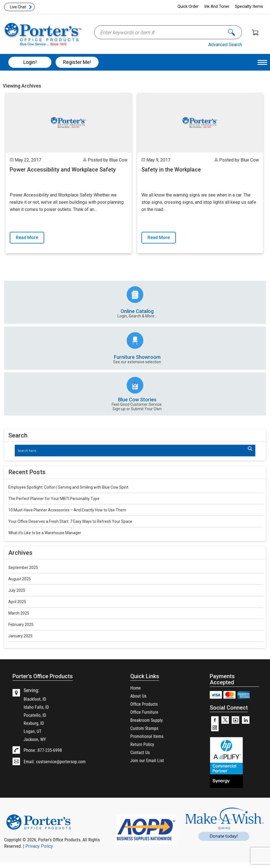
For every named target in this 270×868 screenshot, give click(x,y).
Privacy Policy (39, 846)
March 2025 (19, 613)
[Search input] (132, 451)
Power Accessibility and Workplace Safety (63, 170)
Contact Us (140, 752)
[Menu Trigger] (262, 62)
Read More (27, 237)
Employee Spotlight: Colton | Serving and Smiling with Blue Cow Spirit (68, 487)
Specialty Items (249, 6)
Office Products (144, 704)
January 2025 (20, 636)
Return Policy (142, 744)
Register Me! (77, 62)
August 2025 (20, 579)
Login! (30, 62)
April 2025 (17, 602)
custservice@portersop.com (61, 761)
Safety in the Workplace (171, 170)
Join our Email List (147, 760)
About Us (138, 696)
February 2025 (21, 625)
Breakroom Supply (147, 720)
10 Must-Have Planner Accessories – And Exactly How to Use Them (67, 510)
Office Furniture (144, 712)
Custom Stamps (144, 728)
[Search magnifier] (250, 449)
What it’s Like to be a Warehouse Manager (45, 533)
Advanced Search (225, 45)
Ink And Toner (217, 6)
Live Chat (18, 7)
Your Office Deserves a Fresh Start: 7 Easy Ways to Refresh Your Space (70, 521)
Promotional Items (147, 736)
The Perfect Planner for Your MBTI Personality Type (54, 499)
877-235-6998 (50, 750)
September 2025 (23, 568)
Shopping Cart (255, 32)
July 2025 (17, 590)
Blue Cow (118, 160)
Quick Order (188, 6)
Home (136, 688)
